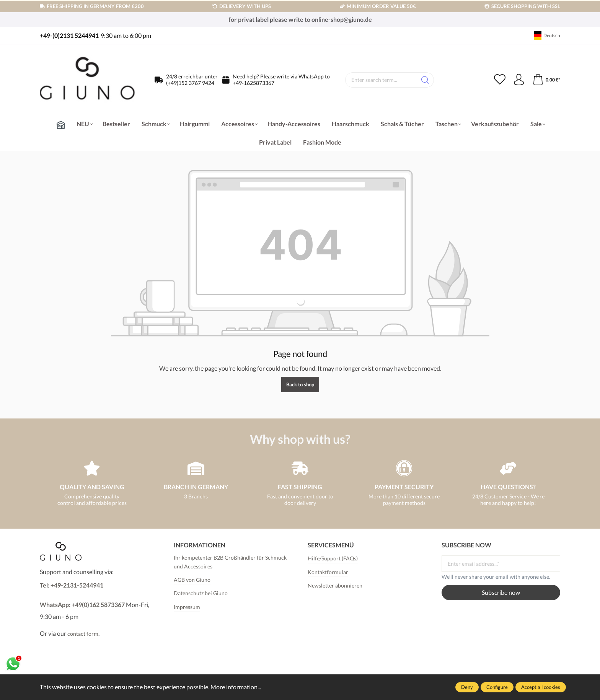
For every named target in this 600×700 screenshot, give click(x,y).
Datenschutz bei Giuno (201, 593)
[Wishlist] (500, 80)
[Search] (425, 80)
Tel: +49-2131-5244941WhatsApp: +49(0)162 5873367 (82, 595)
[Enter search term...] (381, 80)
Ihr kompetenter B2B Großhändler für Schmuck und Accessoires (230, 562)
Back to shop (300, 384)
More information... (236, 687)
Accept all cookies (541, 687)
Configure (497, 687)
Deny (467, 687)
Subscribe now (501, 592)
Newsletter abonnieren (335, 585)
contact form (83, 634)
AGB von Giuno (192, 580)
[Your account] (519, 80)
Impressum (187, 607)
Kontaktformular (328, 572)
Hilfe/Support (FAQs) (333, 558)
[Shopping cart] (546, 80)
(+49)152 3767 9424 (190, 83)
